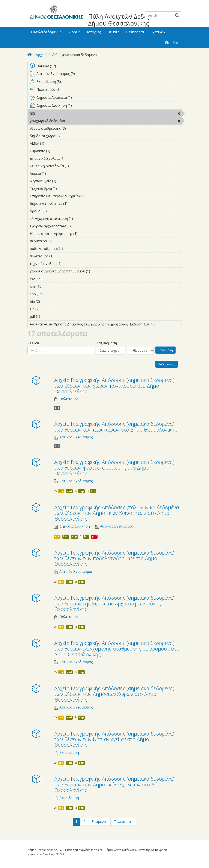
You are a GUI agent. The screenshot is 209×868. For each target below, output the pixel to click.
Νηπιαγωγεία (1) (63, 181)
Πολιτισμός (69, 399)
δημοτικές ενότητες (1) (74, 204)
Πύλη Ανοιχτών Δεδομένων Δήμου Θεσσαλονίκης (127, 20)
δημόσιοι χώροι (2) (68, 136)
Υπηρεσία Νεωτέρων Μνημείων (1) (93, 196)
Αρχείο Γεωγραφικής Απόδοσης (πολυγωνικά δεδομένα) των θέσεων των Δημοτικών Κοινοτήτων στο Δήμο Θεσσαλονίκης (117, 513)
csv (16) (47, 279)
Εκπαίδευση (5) (106, 82)
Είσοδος (172, 43)
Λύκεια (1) (53, 173)
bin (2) (47, 301)
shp (81, 491)
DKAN (46, 854)
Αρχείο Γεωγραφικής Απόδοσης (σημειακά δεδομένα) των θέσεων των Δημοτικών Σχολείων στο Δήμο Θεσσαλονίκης (114, 784)
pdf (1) (47, 316)
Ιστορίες (94, 32)
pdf (94, 536)
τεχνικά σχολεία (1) (68, 264)
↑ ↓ (133, 343)
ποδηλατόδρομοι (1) (70, 249)
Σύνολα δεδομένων (47, 32)
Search (33, 343)
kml (69, 491)
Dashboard (135, 32)
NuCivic (61, 854)
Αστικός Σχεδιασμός (76, 437)
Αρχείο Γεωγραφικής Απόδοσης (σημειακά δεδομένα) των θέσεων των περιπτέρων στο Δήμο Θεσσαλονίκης (116, 426)
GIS (55, 55)
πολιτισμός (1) (60, 256)
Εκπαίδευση (69, 753)
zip (57, 408)
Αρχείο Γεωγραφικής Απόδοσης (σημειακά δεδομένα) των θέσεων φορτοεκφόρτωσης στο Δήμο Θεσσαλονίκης (114, 468)
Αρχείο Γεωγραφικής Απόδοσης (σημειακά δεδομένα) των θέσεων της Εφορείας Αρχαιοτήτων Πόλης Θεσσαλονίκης (114, 603)
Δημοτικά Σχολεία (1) (71, 158)
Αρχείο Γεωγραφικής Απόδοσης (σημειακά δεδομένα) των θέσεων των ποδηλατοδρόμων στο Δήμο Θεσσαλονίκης (114, 558)
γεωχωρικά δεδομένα (76, 121)
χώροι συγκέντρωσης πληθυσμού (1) (97, 271)
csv (61, 491)
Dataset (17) (106, 66)
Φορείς (75, 32)
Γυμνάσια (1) (57, 151)
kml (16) (48, 286)
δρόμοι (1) (53, 211)
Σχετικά (158, 32)
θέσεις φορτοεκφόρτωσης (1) (84, 234)
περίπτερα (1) (58, 241)
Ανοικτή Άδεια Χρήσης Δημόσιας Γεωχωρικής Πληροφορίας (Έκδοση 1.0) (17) (106, 325)
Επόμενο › (100, 822)
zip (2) (46, 309)
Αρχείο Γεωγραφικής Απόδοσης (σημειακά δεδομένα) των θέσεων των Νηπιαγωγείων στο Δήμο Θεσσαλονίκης (114, 739)
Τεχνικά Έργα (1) (63, 188)
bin (93, 491)
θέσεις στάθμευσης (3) (72, 128)
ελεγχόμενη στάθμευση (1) (80, 219)
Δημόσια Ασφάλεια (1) (106, 98)
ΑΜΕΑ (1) (51, 143)
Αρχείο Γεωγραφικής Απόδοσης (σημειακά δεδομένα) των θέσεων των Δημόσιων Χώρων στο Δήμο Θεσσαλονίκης (114, 694)
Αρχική (42, 55)
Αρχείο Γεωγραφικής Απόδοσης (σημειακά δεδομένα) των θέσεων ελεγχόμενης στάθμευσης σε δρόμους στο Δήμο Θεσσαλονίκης (117, 649)
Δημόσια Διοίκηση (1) (106, 106)
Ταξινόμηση (107, 343)
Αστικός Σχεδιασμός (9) (106, 74)
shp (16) (48, 294)
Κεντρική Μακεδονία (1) (75, 166)
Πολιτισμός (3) (106, 90)
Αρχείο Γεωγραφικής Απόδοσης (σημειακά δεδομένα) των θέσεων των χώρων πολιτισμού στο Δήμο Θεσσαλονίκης (114, 386)
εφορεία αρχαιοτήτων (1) (77, 226)
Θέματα (113, 32)
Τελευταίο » (124, 822)
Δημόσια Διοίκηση (75, 526)
